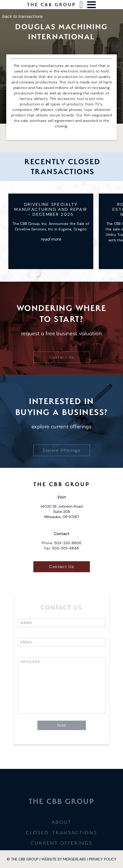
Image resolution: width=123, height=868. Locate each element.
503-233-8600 (68, 543)
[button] (91, 5)
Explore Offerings (62, 441)
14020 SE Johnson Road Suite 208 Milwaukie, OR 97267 (62, 512)
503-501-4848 (65, 548)
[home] (52, 5)
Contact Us (62, 348)
